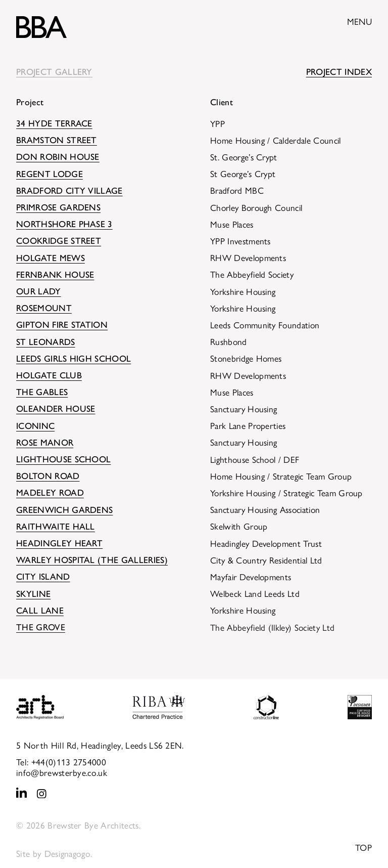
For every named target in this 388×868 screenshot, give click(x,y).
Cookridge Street (59, 241)
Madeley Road (50, 492)
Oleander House (56, 408)
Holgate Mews (51, 258)
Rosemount (44, 308)
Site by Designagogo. (54, 853)
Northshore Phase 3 (64, 224)
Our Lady (39, 291)
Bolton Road (48, 476)
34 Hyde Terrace (54, 123)
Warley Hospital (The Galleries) (92, 560)
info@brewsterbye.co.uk (62, 772)
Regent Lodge (50, 174)
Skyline (33, 594)
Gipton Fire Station (62, 324)
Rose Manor (45, 442)
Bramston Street (57, 140)
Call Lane (40, 610)
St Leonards (46, 342)
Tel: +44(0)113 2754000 (61, 762)
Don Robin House (58, 157)
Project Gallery (54, 72)
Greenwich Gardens (64, 510)
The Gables (42, 392)
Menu (359, 21)
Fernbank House (55, 274)
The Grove (41, 627)
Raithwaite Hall (56, 526)
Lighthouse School (63, 459)
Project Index (339, 72)
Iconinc (35, 426)
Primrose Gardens (58, 207)
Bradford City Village (69, 190)
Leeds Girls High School (74, 358)
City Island (43, 576)
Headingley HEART (59, 543)
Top (363, 847)
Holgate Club (49, 375)
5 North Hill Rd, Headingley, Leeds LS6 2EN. (100, 745)
